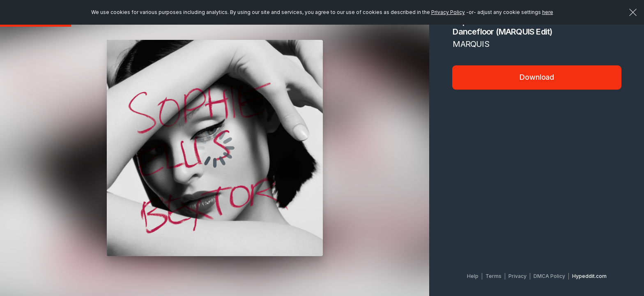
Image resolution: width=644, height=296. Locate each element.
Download (537, 77)
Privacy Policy (448, 12)
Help (473, 276)
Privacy (517, 276)
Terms (493, 276)
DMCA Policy (549, 276)
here (548, 12)
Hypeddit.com (589, 276)
